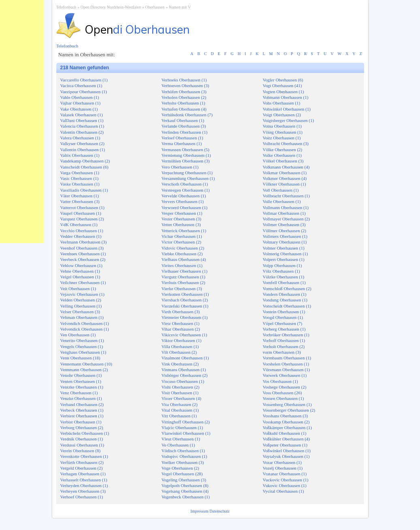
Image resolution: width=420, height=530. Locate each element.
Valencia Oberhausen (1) (82, 126)
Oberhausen (155, 7)
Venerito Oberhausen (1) (82, 340)
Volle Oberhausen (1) (282, 201)
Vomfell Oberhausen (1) (284, 282)
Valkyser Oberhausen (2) (82, 143)
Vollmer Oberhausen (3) (284, 224)
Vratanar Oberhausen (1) (285, 474)
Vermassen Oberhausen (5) (186, 150)
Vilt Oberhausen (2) (179, 352)
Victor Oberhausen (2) (181, 242)
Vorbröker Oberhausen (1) (286, 335)
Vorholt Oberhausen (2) (284, 346)
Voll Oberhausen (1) (281, 190)
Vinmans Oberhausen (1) (184, 370)
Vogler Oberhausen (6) (283, 80)
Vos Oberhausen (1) (280, 381)
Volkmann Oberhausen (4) (286, 167)
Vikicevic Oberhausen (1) (184, 335)
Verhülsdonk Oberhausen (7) (187, 115)
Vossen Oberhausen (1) (284, 398)
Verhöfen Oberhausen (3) (184, 92)
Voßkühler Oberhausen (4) (287, 439)
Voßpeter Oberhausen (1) (285, 445)
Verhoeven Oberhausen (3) (185, 85)
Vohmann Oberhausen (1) (286, 97)
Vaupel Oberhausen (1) (81, 213)
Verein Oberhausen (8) (81, 451)
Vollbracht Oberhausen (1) (286, 196)
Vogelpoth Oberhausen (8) (185, 485)
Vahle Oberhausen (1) (80, 97)
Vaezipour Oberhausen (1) (84, 92)
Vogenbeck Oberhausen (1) (186, 497)
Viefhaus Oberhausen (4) (184, 259)
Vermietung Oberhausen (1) (186, 155)
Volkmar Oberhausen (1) (285, 173)
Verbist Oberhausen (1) (81, 422)
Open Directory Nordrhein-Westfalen (111, 7)
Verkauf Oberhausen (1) (183, 120)
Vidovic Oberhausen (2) (183, 248)
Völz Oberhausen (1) (281, 271)
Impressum (200, 511)
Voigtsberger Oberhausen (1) (289, 120)
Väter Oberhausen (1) (80, 196)
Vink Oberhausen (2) (180, 364)
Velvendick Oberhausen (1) (85, 329)
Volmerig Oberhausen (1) (286, 254)
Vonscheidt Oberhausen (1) (287, 306)
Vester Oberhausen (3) (181, 219)
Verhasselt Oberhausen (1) (84, 480)
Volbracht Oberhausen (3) (286, 143)
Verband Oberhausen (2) (82, 404)
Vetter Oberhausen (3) (181, 224)
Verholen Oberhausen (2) (184, 97)
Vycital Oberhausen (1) (284, 491)
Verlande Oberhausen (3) (184, 126)
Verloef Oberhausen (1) (182, 138)
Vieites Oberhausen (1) (182, 265)
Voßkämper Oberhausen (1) (287, 427)
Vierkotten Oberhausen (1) (185, 294)
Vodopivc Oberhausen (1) (184, 456)
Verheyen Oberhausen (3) (83, 491)
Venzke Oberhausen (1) (81, 398)
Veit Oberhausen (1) (78, 289)
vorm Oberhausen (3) (282, 352)
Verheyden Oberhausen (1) (84, 485)
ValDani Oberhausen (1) (82, 120)
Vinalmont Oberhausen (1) (185, 358)
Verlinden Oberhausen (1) (185, 132)
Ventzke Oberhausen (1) (82, 387)
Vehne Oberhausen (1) (80, 271)
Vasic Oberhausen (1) (80, 178)
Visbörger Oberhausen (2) (185, 375)
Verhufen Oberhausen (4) (184, 109)
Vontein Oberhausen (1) (284, 312)
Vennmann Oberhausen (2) (84, 370)
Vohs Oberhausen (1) (282, 103)
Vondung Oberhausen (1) (285, 300)
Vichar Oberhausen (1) (182, 236)
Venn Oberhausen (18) (80, 358)
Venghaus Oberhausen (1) (83, 352)
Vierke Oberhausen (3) (182, 289)
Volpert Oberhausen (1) (284, 259)
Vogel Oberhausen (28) (182, 474)
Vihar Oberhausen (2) (181, 329)
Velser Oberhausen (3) (80, 312)
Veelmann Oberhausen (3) (84, 242)
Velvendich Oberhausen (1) (85, 323)
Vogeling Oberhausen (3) (184, 480)
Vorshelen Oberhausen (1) (286, 364)
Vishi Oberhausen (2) (181, 387)
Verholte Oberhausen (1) (183, 103)
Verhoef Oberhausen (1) (82, 497)
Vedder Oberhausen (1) (81, 236)
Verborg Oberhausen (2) (82, 427)
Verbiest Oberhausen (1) (82, 416)
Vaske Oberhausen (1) (80, 184)
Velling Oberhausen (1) (81, 306)
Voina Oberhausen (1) (282, 126)
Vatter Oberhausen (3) (80, 201)
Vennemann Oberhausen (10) (86, 364)
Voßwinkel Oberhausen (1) (287, 451)
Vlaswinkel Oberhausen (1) (186, 433)
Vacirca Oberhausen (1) (81, 85)
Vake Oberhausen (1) (79, 109)
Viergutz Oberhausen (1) (184, 277)
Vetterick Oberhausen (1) (184, 231)
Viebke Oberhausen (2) (182, 254)
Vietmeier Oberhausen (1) (185, 317)
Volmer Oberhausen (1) (284, 248)
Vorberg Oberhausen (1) (284, 329)
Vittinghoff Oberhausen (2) (186, 422)
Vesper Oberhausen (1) (182, 213)
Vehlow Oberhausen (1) (81, 265)
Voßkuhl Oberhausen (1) (285, 433)
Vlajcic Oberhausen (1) (182, 427)
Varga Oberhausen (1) (80, 173)
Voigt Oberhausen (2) (282, 115)
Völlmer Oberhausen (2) (285, 231)
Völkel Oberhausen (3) (283, 161)
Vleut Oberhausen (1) (181, 439)
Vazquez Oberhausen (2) (82, 219)
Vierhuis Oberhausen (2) (183, 282)
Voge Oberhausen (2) (180, 468)
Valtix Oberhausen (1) (80, 155)
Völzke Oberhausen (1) (284, 277)
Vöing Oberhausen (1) (283, 132)
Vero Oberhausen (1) (180, 167)
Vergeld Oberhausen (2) (82, 468)
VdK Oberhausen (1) (79, 224)
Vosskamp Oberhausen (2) (286, 422)
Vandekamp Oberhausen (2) (85, 161)
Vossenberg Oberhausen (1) (287, 404)
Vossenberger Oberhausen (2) (289, 410)
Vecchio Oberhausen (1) (82, 231)
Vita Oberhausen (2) (180, 404)
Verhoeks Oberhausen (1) (184, 80)
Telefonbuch (66, 7)
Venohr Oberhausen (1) (81, 375)
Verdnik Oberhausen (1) (82, 439)
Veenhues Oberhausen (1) (83, 254)
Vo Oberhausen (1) (178, 445)
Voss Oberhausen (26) (282, 393)
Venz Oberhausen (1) (79, 393)
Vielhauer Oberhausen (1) (185, 271)
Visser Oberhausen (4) (181, 398)
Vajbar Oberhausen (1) (81, 103)
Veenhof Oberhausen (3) (82, 248)
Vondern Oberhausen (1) (285, 294)
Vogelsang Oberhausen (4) (185, 491)
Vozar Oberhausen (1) (282, 462)
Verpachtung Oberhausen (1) (187, 173)
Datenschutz (219, 511)
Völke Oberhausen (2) (283, 150)
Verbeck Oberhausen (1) (82, 410)
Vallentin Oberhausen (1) (83, 150)
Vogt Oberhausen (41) (282, 85)
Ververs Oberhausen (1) (183, 201)
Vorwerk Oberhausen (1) (285, 375)
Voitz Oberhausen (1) (282, 138)
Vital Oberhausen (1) (180, 410)
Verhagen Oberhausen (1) (83, 474)
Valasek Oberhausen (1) (82, 115)
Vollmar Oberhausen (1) (284, 213)
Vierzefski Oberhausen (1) (185, 306)
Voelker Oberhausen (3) (183, 462)
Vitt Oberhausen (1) (179, 416)
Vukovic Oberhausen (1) (285, 485)
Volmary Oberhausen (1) (285, 242)
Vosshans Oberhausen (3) (286, 416)
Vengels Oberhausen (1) (82, 346)
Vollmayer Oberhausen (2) (286, 219)
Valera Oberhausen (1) (80, 138)
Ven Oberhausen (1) (78, 335)
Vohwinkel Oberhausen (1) (287, 109)
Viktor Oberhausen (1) (182, 340)
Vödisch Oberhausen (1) (183, 451)
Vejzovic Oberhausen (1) (82, 294)
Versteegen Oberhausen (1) (186, 190)
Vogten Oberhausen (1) (284, 92)
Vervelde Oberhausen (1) (184, 196)
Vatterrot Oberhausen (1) (82, 207)
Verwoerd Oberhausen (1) (185, 207)
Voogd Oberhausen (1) (283, 317)
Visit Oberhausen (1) (180, 393)
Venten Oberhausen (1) (81, 381)
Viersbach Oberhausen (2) (185, 300)
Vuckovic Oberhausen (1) (286, 480)
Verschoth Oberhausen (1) (185, 184)
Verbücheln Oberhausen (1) (85, 433)
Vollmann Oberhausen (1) (286, 207)
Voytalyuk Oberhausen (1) (286, 456)
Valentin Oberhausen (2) (82, 132)
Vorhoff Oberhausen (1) (284, 340)
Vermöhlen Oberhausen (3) (186, 161)
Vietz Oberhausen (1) (181, 323)
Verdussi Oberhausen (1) (82, 445)
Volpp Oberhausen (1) (282, 265)
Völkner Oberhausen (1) (285, 184)
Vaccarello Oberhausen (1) (84, 80)
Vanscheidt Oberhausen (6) (84, 167)
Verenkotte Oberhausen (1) (84, 456)
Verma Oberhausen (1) (182, 143)
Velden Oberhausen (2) (81, 300)
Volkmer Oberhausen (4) (285, 178)
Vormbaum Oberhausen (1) (287, 358)
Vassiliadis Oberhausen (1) (84, 190)
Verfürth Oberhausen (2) (82, 462)
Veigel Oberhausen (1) (80, 277)
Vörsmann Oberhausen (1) (287, 370)
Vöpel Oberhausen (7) (283, 323)
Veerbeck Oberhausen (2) (83, 259)
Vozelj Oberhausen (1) (283, 468)
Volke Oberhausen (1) (282, 155)
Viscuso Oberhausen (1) (183, 381)
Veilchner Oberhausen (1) (83, 282)
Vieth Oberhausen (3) (181, 312)
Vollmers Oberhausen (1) (285, 236)
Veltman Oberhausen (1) (82, 317)
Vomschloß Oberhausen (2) (287, 289)
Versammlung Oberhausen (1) (188, 178)
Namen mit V (180, 7)
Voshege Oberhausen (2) (285, 387)
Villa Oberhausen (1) (180, 346)
